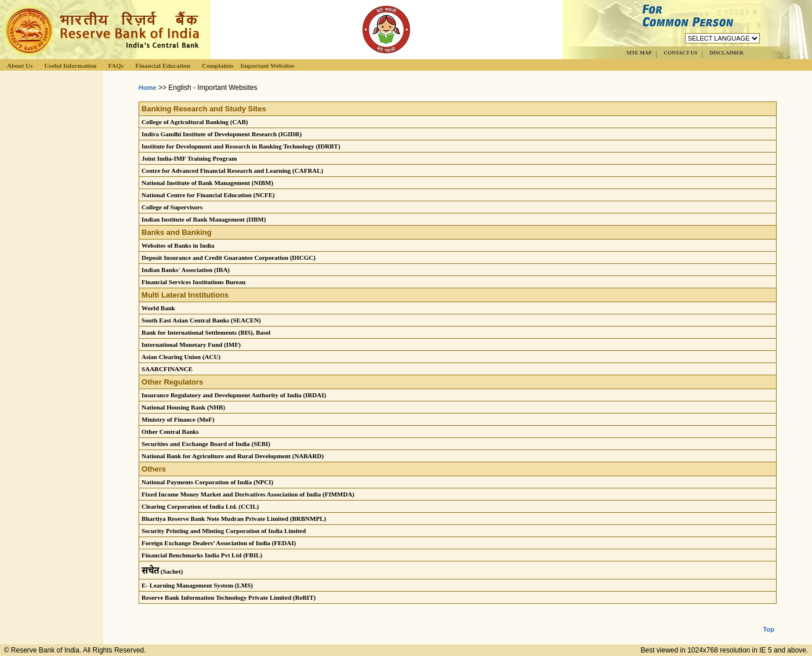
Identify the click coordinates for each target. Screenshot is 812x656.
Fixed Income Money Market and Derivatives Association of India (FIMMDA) (248, 494)
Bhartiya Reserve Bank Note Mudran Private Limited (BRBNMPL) (234, 519)
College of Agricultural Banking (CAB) (195, 122)
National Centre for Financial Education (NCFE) (208, 195)
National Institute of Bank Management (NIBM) (207, 183)
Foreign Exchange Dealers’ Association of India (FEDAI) (219, 543)
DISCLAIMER (726, 53)
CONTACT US (680, 53)
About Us (20, 66)
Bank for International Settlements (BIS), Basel (206, 332)
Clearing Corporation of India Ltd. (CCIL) (200, 506)
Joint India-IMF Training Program (189, 158)
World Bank (158, 308)
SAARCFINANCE (167, 369)
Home (148, 88)
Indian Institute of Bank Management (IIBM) (204, 219)
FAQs (116, 66)
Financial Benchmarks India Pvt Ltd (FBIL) (202, 555)
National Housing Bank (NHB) (183, 407)
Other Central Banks (170, 432)
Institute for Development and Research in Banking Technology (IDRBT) (241, 146)
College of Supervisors (172, 207)
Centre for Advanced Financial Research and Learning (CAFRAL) (232, 171)
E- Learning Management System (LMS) (197, 585)
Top (769, 620)
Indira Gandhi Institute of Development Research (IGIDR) (222, 134)
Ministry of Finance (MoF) (178, 419)
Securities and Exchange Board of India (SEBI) (206, 444)
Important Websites (268, 66)
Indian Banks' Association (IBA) (186, 270)
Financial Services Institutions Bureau (193, 282)
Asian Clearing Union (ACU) (181, 357)
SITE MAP (639, 53)
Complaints (217, 66)
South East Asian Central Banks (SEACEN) (201, 320)
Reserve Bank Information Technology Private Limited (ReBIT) (229, 597)
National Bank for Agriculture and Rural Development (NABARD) (233, 456)
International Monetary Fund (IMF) (191, 345)
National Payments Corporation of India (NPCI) (207, 482)
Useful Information (70, 66)
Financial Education (163, 66)
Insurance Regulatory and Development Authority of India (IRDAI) (234, 395)
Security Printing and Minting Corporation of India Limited (224, 531)
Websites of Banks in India (178, 245)
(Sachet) (162, 571)
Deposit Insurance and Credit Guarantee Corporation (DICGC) (229, 258)
